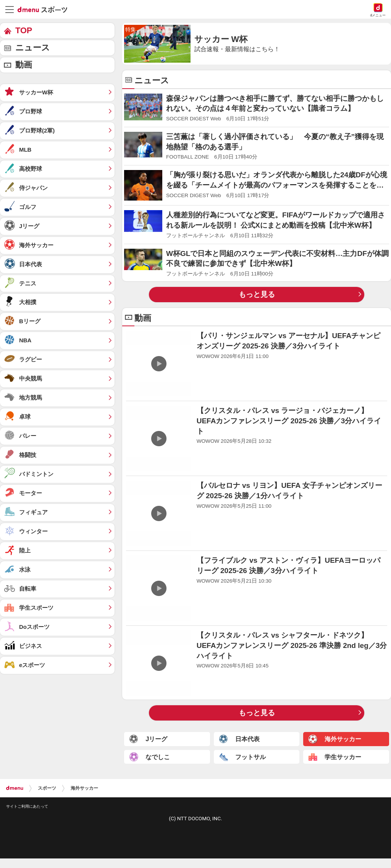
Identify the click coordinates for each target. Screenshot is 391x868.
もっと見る (257, 294)
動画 (24, 65)
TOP (24, 30)
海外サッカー (84, 788)
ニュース (33, 48)
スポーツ (47, 788)
